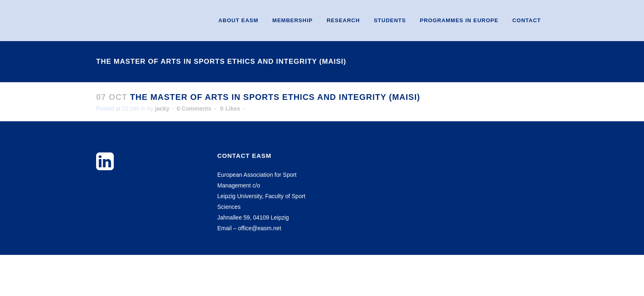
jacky (162, 109)
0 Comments (194, 109)
